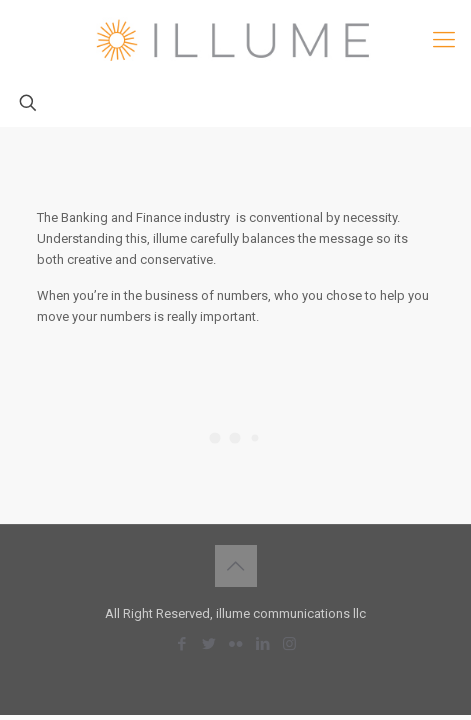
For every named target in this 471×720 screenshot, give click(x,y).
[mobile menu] (444, 40)
